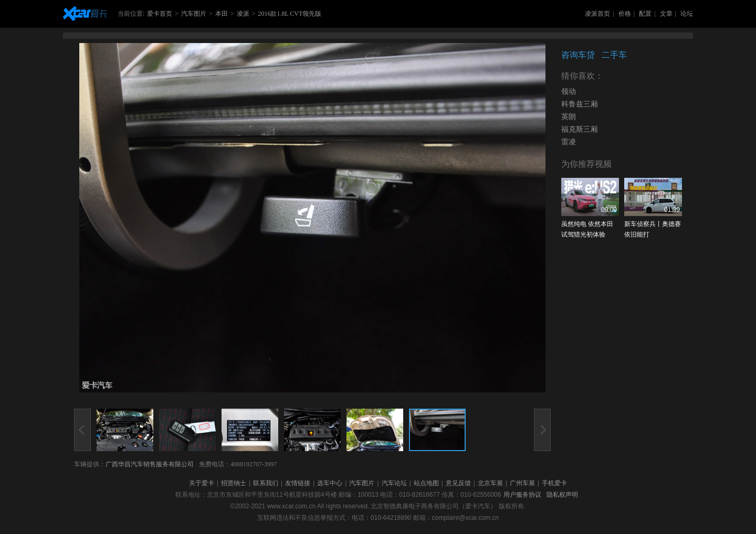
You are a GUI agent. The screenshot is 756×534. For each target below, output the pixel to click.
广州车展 (522, 483)
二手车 (614, 55)
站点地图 (426, 483)
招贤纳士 (234, 483)
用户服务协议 (522, 495)
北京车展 (490, 483)
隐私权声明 (562, 495)
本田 (222, 14)
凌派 (243, 14)
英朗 (569, 117)
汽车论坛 (394, 483)
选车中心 (330, 483)
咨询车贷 (578, 55)
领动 (569, 92)
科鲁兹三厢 (580, 104)
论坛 (687, 14)
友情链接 (298, 483)
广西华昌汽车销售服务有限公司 (150, 464)
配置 (645, 14)
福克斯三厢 (580, 129)
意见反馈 (458, 483)
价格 (625, 14)
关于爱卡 (202, 483)
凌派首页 (597, 14)
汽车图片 (194, 14)
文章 (666, 14)
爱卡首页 (160, 14)
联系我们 (266, 483)
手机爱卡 (554, 483)
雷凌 (569, 142)
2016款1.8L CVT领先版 (290, 14)
